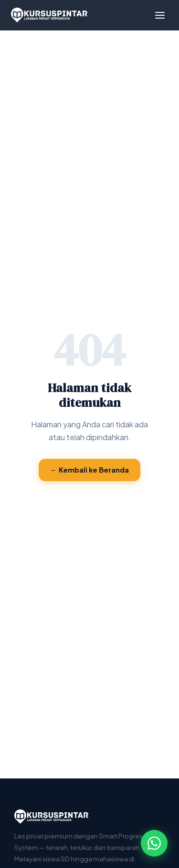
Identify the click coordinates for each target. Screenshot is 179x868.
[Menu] (160, 15)
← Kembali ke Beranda (89, 470)
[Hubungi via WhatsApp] (154, 843)
